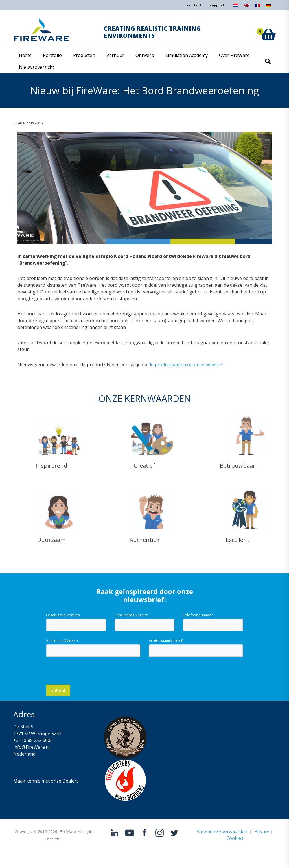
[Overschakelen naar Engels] (247, 7)
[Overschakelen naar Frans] (257, 7)
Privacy (262, 831)
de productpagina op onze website (185, 365)
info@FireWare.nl (31, 747)
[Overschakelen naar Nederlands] (236, 7)
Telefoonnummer (198, 615)
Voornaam (62, 640)
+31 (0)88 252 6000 (33, 740)
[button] (268, 28)
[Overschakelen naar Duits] (268, 7)
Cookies (235, 838)
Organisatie (63, 615)
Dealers (71, 781)
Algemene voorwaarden (222, 831)
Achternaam (166, 640)
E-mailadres (132, 615)
